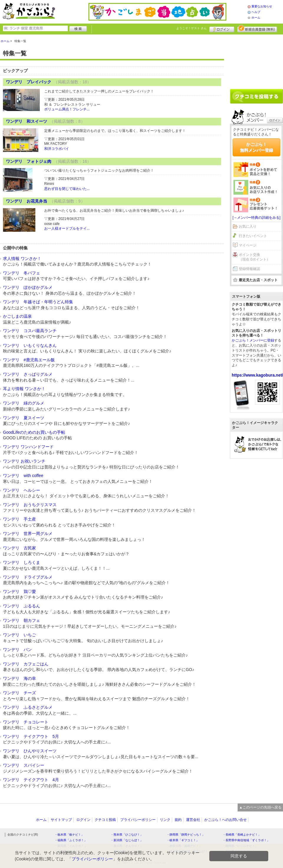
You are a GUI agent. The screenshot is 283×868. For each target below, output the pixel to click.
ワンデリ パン (17, 650)
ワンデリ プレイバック (29, 82)
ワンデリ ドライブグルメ (28, 577)
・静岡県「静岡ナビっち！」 (186, 835)
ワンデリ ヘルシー (22, 490)
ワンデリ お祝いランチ (24, 461)
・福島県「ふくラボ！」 (71, 840)
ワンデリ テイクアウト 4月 (31, 780)
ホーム (256, 18)
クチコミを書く (256, 96)
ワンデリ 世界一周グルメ (28, 534)
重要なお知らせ (262, 6)
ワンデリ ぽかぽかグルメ (28, 287)
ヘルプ (256, 12)
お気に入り (248, 226)
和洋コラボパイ (57, 149)
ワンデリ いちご (19, 635)
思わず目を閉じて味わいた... (67, 189)
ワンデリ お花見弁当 (27, 201)
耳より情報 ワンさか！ (24, 389)
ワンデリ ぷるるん (22, 606)
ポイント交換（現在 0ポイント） (254, 257)
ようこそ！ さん (191, 28)
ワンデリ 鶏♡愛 (19, 592)
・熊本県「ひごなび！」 (127, 835)
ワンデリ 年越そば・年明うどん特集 (38, 302)
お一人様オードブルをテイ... (67, 228)
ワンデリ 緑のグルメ (24, 403)
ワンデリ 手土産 (19, 519)
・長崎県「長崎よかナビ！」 (242, 835)
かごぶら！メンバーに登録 (253, 340)
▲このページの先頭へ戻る (260, 807)
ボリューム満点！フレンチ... (67, 109)
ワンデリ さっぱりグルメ (28, 374)
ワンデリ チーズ (19, 693)
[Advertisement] (256, 59)
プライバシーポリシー (138, 820)
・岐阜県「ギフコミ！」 (183, 840)
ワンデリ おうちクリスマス (30, 505)
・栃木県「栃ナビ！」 (69, 835)
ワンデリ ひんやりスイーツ (30, 751)
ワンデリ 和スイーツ (27, 121)
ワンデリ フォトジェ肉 (29, 161)
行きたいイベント (253, 236)
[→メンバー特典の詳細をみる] (257, 218)
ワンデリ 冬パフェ (22, 273)
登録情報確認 (249, 269)
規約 (178, 820)
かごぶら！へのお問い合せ (226, 820)
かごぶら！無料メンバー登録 (256, 147)
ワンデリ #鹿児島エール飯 (29, 360)
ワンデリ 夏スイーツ (24, 418)
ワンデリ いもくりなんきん (30, 345)
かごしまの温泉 (17, 316)
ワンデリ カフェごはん (26, 664)
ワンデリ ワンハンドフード (28, 447)
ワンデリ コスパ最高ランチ (30, 331)
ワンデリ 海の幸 (19, 678)
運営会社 (193, 820)
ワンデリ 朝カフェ (22, 620)
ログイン (222, 29)
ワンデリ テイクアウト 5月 (31, 736)
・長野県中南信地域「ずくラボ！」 (246, 840)
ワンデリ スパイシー (24, 765)
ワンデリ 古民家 (19, 548)
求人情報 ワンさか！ (22, 259)
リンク (165, 820)
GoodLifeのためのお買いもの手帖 (34, 432)
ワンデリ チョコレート (26, 722)
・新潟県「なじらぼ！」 (127, 840)
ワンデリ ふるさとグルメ (28, 707)
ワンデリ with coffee (23, 476)
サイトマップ (61, 820)
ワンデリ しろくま (22, 562)
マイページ (248, 245)
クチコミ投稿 (105, 820)
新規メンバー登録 (257, 29)
